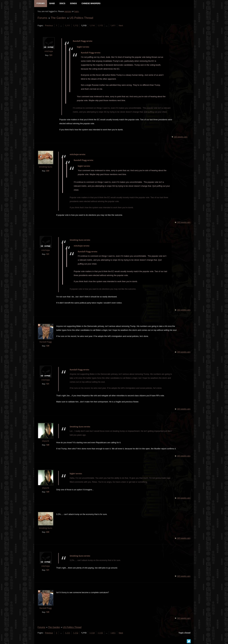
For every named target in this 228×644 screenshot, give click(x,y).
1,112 (75, 26)
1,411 (113, 26)
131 (50, 56)
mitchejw (48, 52)
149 (47, 445)
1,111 (67, 26)
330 (47, 171)
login (76, 12)
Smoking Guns (45, 167)
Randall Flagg (45, 342)
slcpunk (45, 441)
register (68, 12)
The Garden (58, 18)
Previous (49, 26)
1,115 (100, 26)
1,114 (92, 26)
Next (121, 26)
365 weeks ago (181, 137)
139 (47, 346)
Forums (42, 18)
